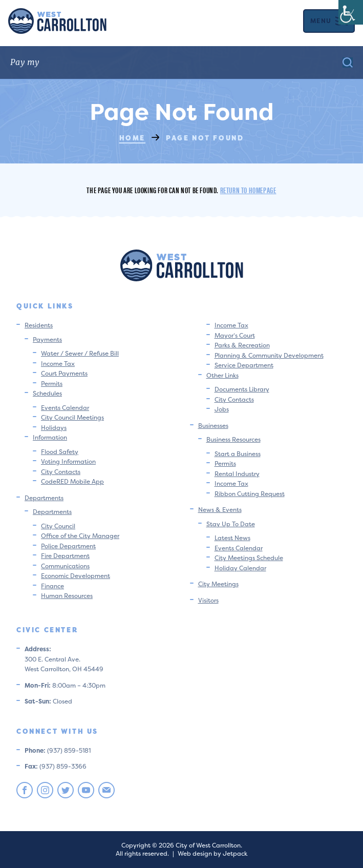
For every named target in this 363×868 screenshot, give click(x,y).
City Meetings (218, 584)
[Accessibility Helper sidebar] (351, 12)
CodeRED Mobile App (72, 481)
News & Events (220, 510)
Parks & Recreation (242, 345)
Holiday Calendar (240, 568)
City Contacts (61, 472)
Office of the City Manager (80, 536)
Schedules (47, 393)
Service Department (244, 365)
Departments (44, 498)
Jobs (222, 409)
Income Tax (58, 364)
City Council (58, 526)
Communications (65, 566)
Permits (52, 384)
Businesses (213, 426)
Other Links (222, 375)
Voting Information (68, 461)
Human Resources (67, 596)
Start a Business (238, 454)
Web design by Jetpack (212, 853)
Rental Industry (237, 474)
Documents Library (242, 389)
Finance (52, 586)
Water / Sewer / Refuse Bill (80, 353)
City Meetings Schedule (249, 558)
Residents (39, 325)
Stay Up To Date (231, 524)
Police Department (68, 546)
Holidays (54, 428)
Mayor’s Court (235, 335)
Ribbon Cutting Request (250, 494)
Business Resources (233, 439)
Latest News (232, 538)
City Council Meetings (72, 417)
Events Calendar (65, 408)
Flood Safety (60, 452)
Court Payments (64, 373)
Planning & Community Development (269, 355)
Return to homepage (248, 190)
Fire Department (65, 556)
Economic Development (76, 576)
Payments (47, 339)
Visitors (208, 600)
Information (50, 437)
